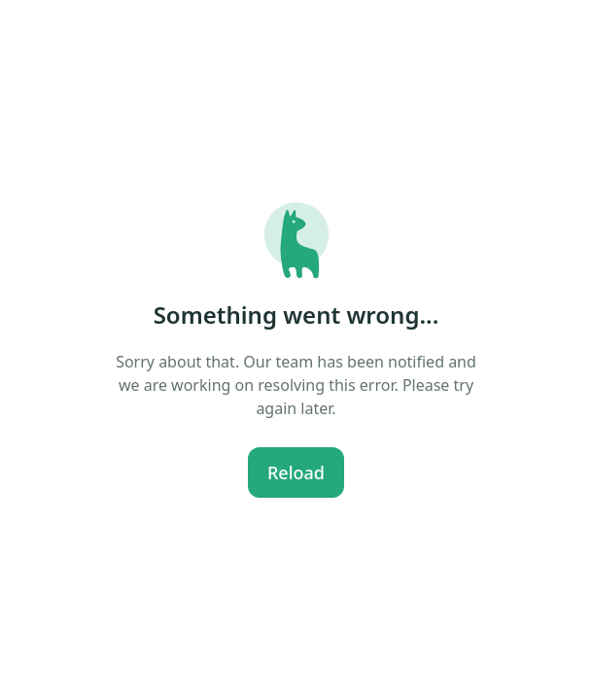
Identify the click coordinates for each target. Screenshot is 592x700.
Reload (296, 472)
